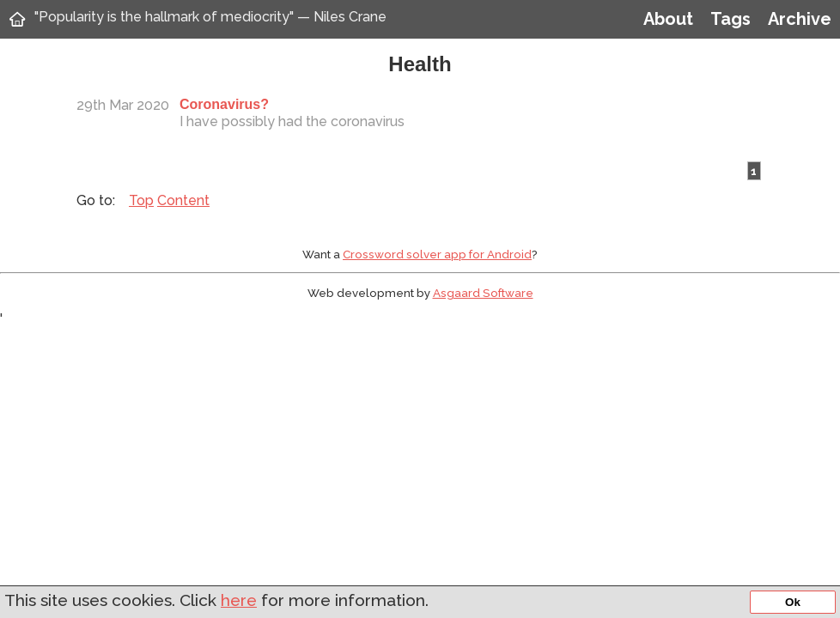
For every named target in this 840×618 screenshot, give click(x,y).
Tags (730, 19)
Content (183, 200)
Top (141, 200)
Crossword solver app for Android (437, 254)
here (239, 600)
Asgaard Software (483, 293)
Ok (793, 602)
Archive (800, 19)
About (668, 19)
